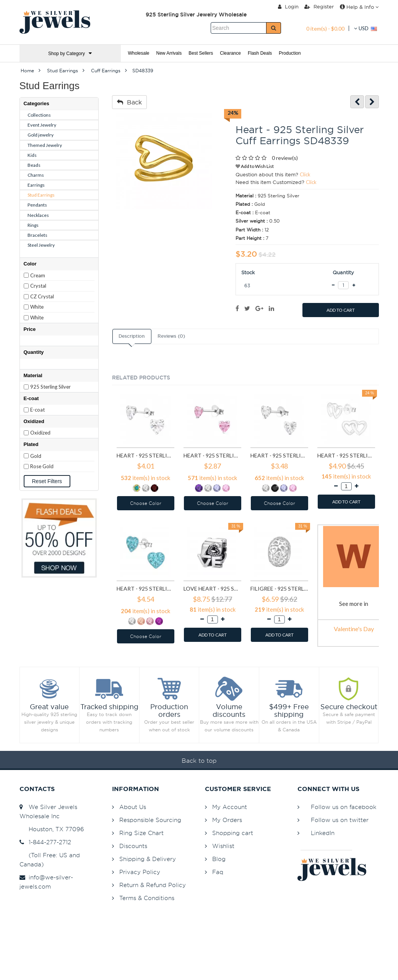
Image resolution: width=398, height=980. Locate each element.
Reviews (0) (171, 336)
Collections (39, 115)
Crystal (38, 286)
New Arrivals (169, 53)
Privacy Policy (140, 872)
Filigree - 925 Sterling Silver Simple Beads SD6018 (279, 588)
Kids (32, 155)
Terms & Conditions (147, 898)
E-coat (37, 410)
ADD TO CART (341, 310)
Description (132, 336)
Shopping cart (233, 833)
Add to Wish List (255, 166)
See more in (354, 604)
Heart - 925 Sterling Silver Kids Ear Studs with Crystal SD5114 (145, 588)
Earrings (36, 185)
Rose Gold (42, 466)
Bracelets (37, 235)
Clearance (230, 53)
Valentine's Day (354, 629)
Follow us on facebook (344, 807)
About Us (133, 807)
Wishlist (223, 846)
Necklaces (38, 215)
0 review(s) (285, 158)
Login (288, 7)
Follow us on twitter (340, 820)
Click (305, 174)
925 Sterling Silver (50, 387)
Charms (36, 175)
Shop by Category (70, 53)
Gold (36, 456)
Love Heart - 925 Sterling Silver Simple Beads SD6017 (212, 588)
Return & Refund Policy (153, 885)
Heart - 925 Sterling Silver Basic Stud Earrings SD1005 (279, 455)
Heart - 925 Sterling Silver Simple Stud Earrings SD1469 (346, 455)
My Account (230, 807)
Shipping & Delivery (148, 859)
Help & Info (359, 7)
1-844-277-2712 (45, 842)
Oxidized (40, 433)
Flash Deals (260, 53)
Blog (219, 859)
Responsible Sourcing (150, 820)
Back (129, 102)
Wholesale (139, 53)
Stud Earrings (41, 195)
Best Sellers (201, 53)
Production (290, 53)
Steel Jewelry (41, 245)
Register (319, 7)
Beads (34, 165)
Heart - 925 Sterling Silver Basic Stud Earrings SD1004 (212, 455)
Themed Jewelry (45, 145)
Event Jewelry (42, 125)
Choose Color (146, 503)
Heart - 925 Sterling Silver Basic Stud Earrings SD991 (145, 455)
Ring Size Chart (141, 833)
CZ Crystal (42, 296)
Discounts (133, 846)
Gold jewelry (41, 135)
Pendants (37, 205)
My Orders (227, 820)
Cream (38, 275)
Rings (33, 225)
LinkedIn (323, 833)
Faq (218, 872)
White (37, 307)
